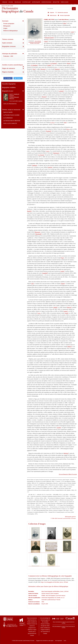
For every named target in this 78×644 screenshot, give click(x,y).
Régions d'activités (8, 72)
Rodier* (50, 65)
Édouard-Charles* (50, 38)
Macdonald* (39, 234)
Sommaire (5, 21)
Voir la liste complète (10, 123)
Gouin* (67, 313)
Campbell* (45, 273)
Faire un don (65, 2)
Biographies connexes (9, 46)
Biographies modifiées (9, 87)
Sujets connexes (7, 43)
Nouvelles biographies (9, 84)
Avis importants (59, 641)
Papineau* (57, 69)
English (5, 2)
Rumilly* (30, 211)
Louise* (63, 271)
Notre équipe (36, 2)
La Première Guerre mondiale (11, 115)
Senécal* (50, 167)
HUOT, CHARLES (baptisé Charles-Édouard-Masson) (14, 97)
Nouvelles (18, 2)
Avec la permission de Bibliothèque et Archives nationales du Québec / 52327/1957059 (35, 42)
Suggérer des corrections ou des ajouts (45, 641)
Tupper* (63, 284)
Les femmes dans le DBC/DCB (12, 121)
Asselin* (59, 428)
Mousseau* (38, 232)
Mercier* (69, 307)
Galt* (32, 284)
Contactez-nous (46, 2)
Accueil (11, 2)
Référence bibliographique (10, 31)
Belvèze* (66, 453)
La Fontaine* (54, 63)
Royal (68, 129)
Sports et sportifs (8, 112)
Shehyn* (70, 347)
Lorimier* (61, 91)
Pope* (63, 258)
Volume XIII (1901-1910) (7, 6)
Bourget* (44, 97)
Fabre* (65, 23)
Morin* (69, 63)
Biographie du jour (8, 91)
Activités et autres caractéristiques (13, 65)
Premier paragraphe (9, 24)
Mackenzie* (56, 153)
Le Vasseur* (41, 155)
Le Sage (53, 123)
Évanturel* (49, 131)
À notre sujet (26, 2)
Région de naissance (9, 68)
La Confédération (8, 118)
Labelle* (55, 307)
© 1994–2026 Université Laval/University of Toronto (63, 518)
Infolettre (56, 2)
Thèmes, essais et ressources (11, 110)
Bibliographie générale (70, 517)
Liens (65, 641)
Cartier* (46, 41)
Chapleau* (35, 165)
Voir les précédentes (10, 104)
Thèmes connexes (8, 39)
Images (5, 28)
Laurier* (66, 311)
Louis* (73, 32)
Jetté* (65, 123)
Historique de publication (10, 54)
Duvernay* (43, 69)
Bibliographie (7, 26)
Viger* (34, 69)
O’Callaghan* (34, 65)
